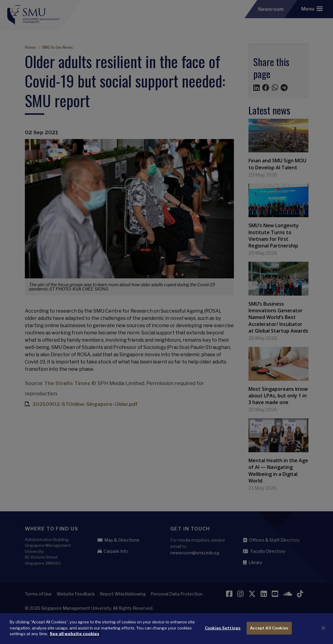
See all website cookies (75, 639)
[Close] (323, 633)
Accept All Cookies (269, 632)
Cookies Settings (223, 632)
